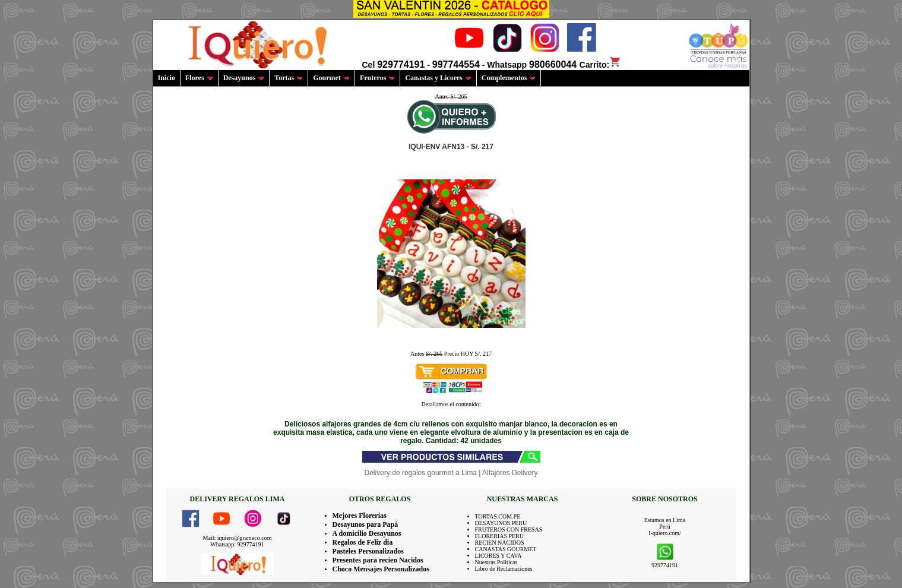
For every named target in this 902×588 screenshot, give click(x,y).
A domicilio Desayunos (367, 533)
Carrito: (601, 65)
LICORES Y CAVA (499, 556)
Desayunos (244, 78)
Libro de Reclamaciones (504, 569)
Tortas (289, 78)
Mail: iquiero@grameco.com (238, 538)
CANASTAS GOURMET (506, 549)
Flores (199, 78)
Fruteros (377, 78)
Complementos (509, 78)
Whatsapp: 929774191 (237, 544)
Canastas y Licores (438, 78)
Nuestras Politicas (496, 562)
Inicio (167, 78)
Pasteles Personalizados (368, 551)
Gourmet (331, 78)
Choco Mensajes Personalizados (381, 569)
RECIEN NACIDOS (500, 543)
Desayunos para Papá (365, 524)
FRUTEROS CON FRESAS (509, 529)
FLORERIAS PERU (500, 536)
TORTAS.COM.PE (498, 516)
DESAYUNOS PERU (501, 523)
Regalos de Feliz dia (363, 542)
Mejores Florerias (360, 516)
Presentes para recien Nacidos (378, 560)
